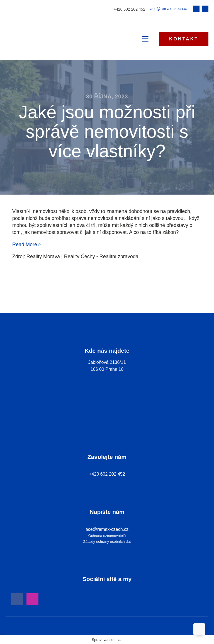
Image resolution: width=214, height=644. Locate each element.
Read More (25, 244)
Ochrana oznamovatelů (107, 536)
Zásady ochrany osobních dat (107, 542)
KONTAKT (184, 39)
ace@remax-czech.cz (169, 9)
